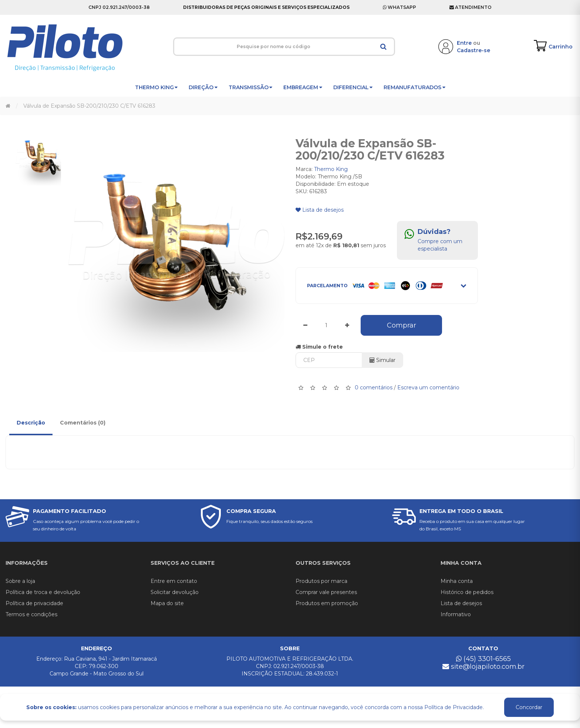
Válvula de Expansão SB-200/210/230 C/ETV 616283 (89, 106)
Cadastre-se (473, 50)
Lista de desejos (320, 210)
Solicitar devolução (175, 592)
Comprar (402, 325)
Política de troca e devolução (43, 592)
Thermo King (156, 87)
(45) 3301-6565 (483, 659)
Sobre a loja (20, 581)
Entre (464, 43)
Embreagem (303, 87)
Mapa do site (167, 603)
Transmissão (251, 87)
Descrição (31, 423)
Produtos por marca (321, 581)
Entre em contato (174, 581)
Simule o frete (319, 347)
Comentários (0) (83, 423)
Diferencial (353, 87)
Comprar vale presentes (326, 592)
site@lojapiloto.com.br (483, 667)
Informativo (456, 614)
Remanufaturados (414, 87)
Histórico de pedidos (467, 592)
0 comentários (374, 387)
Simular (382, 360)
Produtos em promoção (327, 603)
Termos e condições (31, 614)
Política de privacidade (34, 603)
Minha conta (457, 581)
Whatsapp (399, 7)
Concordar (529, 707)
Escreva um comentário (428, 387)
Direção (203, 87)
